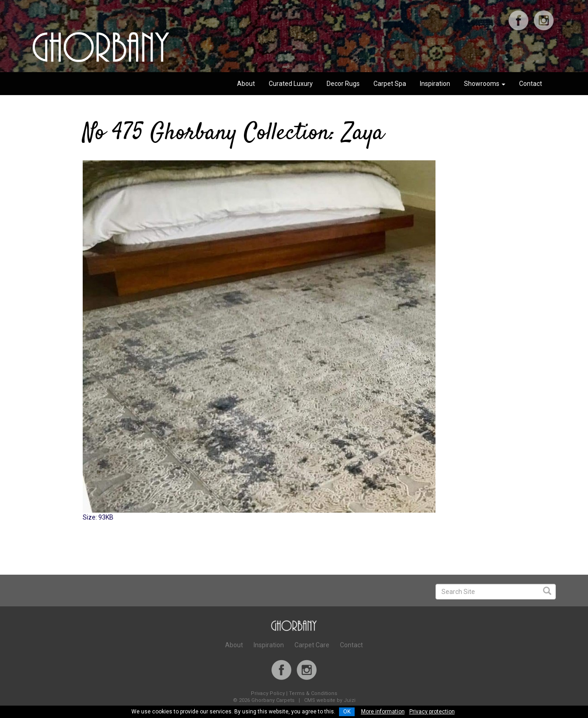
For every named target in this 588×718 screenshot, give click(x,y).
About (246, 84)
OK (347, 712)
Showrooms (485, 84)
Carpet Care (312, 645)
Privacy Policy (268, 693)
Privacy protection (432, 712)
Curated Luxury (291, 84)
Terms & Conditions (313, 693)
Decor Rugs (343, 84)
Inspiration (435, 84)
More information (383, 712)
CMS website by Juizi (330, 700)
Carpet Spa (390, 84)
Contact (531, 84)
